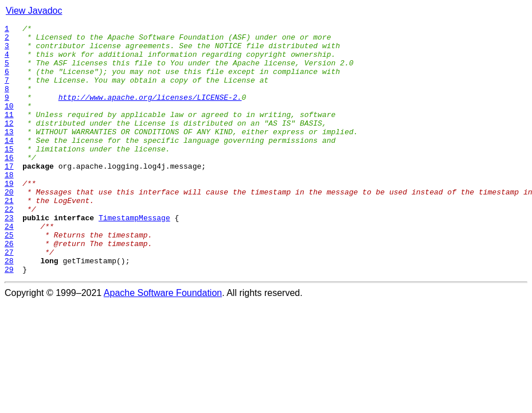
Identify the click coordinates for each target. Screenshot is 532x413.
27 (9, 298)
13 (9, 154)
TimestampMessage (134, 257)
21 (9, 236)
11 (9, 133)
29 (9, 319)
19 (9, 216)
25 (9, 278)
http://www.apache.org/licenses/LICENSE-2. (150, 112)
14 (9, 164)
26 (9, 288)
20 (9, 226)
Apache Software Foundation (163, 343)
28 (9, 309)
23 (9, 257)
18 (9, 205)
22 (9, 247)
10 (9, 123)
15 (9, 174)
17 (9, 195)
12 (9, 143)
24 (9, 267)
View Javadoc (34, 11)
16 (9, 185)
